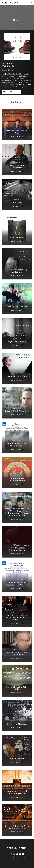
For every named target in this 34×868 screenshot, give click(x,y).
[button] (31, 3)
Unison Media (23, 858)
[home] (10, 3)
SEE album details (11, 92)
